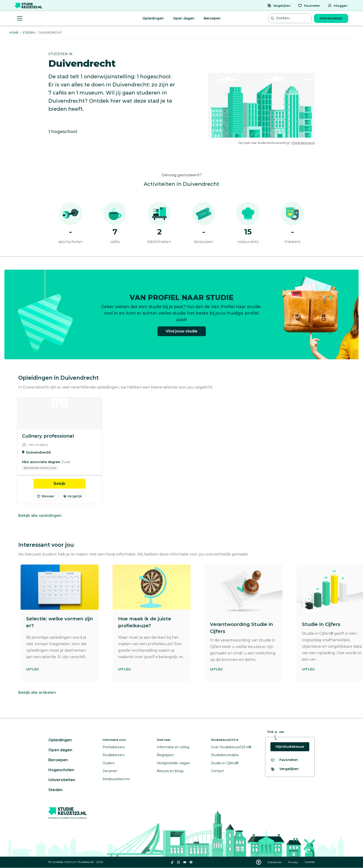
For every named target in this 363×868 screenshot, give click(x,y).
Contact (217, 771)
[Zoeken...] (291, 18)
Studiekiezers (113, 755)
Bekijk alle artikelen (37, 693)
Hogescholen (61, 770)
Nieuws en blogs (170, 771)
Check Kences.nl (303, 143)
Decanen (110, 771)
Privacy (293, 862)
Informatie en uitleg (173, 747)
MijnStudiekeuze (290, 747)
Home (14, 33)
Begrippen (165, 755)
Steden (29, 33)
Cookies (310, 862)
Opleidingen (153, 18)
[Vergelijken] (279, 6)
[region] (181, 451)
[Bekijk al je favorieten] (284, 760)
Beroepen (212, 18)
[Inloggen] (337, 6)
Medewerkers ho (116, 779)
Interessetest (331, 18)
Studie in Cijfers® (225, 763)
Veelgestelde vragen (173, 763)
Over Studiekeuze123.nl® (231, 747)
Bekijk (70, 483)
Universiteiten (62, 780)
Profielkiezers (114, 747)
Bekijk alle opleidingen (40, 516)
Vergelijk (73, 496)
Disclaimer (275, 862)
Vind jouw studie (182, 333)
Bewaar (45, 496)
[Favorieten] (309, 6)
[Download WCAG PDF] (259, 862)
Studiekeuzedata (225, 755)
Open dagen (184, 18)
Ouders (108, 763)
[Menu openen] (20, 18)
